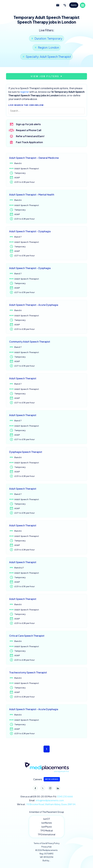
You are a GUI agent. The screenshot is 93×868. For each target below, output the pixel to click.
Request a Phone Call (29, 130)
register (25, 92)
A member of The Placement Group (47, 812)
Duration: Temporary (48, 38)
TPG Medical (46, 830)
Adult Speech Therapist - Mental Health (32, 195)
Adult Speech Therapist (23, 378)
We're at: (46, 804)
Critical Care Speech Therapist (27, 636)
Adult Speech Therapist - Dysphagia (30, 231)
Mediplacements (24, 5)
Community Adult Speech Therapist (30, 342)
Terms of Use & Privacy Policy (47, 843)
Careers (47, 779)
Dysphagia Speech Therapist (26, 452)
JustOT (47, 819)
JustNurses (47, 823)
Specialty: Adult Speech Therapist (48, 57)
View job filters (45, 76)
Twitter (42, 789)
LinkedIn (57, 789)
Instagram (50, 789)
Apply (74, 5)
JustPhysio (47, 827)
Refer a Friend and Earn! (30, 136)
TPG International (46, 834)
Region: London (48, 47)
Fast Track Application (29, 142)
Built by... (46, 861)
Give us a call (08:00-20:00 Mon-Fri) (47, 797)
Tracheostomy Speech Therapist (28, 672)
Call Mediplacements (65, 5)
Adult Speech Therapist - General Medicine (34, 158)
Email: (46, 800)
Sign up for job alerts (28, 124)
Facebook (35, 789)
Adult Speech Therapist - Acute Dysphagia (34, 305)
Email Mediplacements (58, 5)
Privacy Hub (46, 847)
